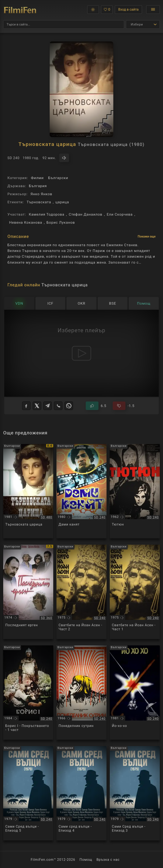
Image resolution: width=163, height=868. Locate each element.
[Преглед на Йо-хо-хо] (135, 693)
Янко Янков (41, 194)
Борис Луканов (61, 222)
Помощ (86, 860)
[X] (37, 406)
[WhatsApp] (69, 406)
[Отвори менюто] (153, 10)
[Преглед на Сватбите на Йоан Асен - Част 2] (81, 592)
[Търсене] (64, 24)
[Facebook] (26, 406)
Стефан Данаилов (86, 214)
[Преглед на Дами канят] (81, 491)
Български (58, 178)
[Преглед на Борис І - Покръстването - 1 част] (28, 693)
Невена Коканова (26, 222)
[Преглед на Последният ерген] (28, 592)
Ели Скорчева (120, 214)
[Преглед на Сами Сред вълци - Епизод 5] (28, 793)
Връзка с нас (108, 860)
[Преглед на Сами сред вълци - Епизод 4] (81, 793)
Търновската (39, 202)
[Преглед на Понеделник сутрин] (81, 693)
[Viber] (58, 406)
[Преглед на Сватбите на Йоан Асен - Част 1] (135, 592)
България (38, 186)
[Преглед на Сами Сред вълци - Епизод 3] (135, 793)
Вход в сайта (128, 9)
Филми (37, 178)
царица (62, 202)
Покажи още (147, 236)
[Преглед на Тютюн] (135, 491)
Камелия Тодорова (47, 214)
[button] (93, 10)
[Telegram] (48, 406)
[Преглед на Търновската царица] (28, 491)
